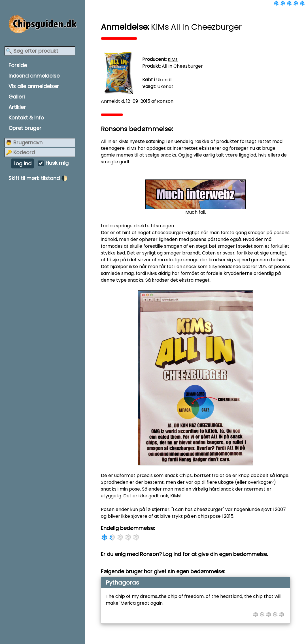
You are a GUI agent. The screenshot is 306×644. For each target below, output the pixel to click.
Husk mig (57, 163)
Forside (18, 65)
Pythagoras (122, 583)
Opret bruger (25, 128)
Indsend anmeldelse (34, 76)
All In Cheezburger (182, 66)
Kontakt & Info (26, 118)
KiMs (173, 59)
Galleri (17, 97)
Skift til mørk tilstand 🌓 (38, 178)
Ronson (165, 101)
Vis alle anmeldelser (34, 86)
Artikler (17, 107)
